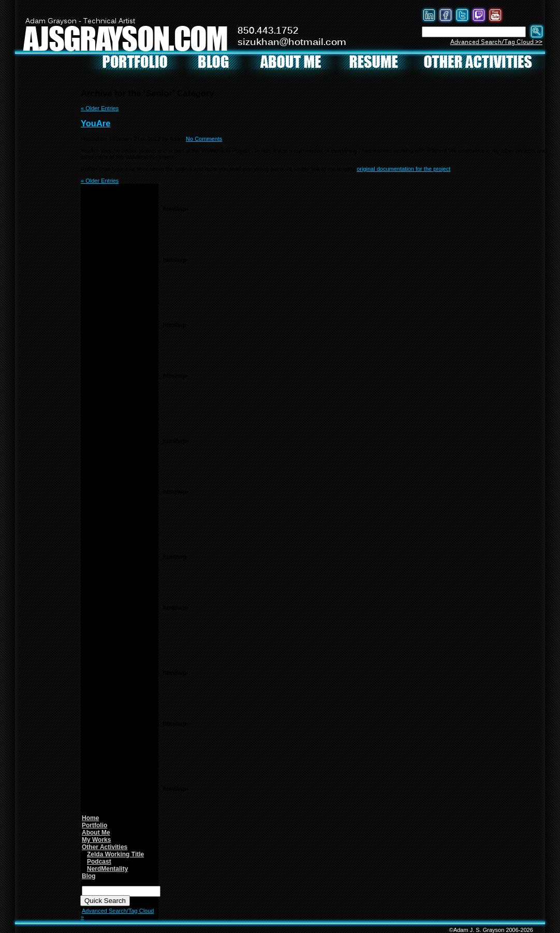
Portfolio (94, 825)
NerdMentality (107, 869)
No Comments (204, 139)
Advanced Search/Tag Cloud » (117, 914)
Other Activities (105, 847)
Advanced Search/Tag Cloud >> (496, 42)
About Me (96, 833)
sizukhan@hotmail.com (292, 42)
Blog (89, 876)
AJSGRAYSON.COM (125, 38)
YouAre (95, 123)
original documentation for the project (403, 169)
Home (90, 818)
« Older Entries (100, 108)
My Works (96, 840)
